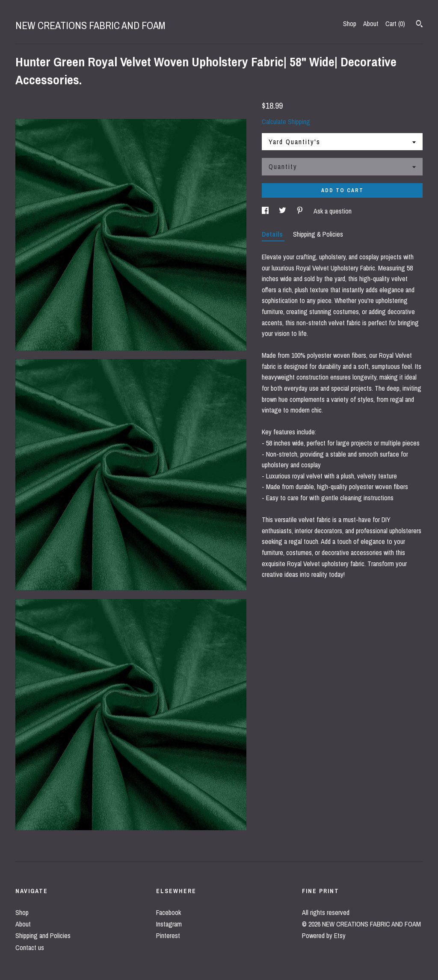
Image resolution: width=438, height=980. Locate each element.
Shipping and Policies (43, 935)
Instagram (169, 924)
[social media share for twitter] (283, 211)
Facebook (169, 912)
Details (273, 234)
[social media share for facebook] (266, 211)
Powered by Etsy (324, 935)
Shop (350, 24)
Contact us (30, 947)
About (371, 24)
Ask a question (333, 211)
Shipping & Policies (318, 234)
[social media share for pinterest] (301, 211)
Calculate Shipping (286, 122)
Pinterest (168, 935)
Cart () (395, 24)
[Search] (419, 25)
